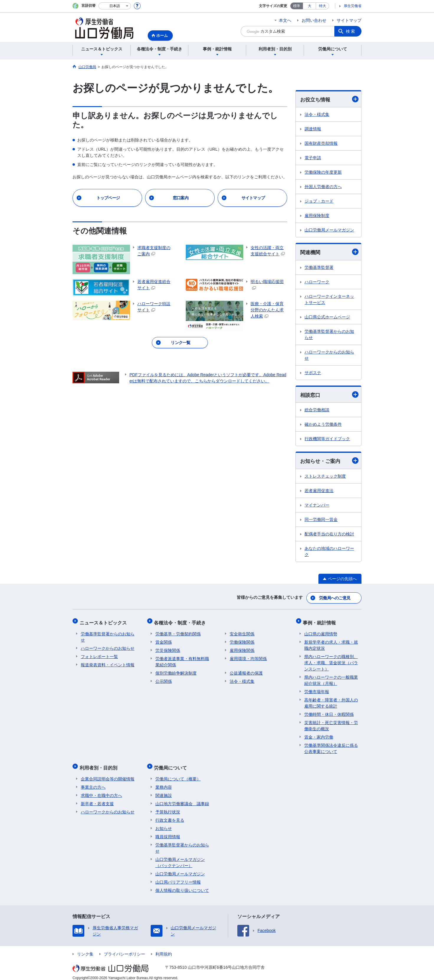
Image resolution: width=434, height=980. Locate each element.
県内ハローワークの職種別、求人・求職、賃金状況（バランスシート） (331, 660)
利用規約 (164, 948)
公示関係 (164, 678)
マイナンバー (317, 506)
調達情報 (313, 129)
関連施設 (164, 790)
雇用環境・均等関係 (248, 656)
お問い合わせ (314, 20)
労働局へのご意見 (335, 598)
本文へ (285, 20)
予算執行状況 (168, 806)
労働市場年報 (317, 689)
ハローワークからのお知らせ (329, 356)
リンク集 (85, 948)
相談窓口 (329, 395)
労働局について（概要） (178, 773)
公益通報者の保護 (246, 670)
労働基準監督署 (319, 268)
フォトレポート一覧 (99, 654)
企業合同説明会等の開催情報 (108, 773)
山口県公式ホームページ (327, 318)
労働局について (172, 763)
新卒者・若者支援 (97, 798)
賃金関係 (164, 639)
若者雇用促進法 (319, 491)
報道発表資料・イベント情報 (108, 662)
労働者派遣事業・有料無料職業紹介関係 (182, 659)
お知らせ (164, 823)
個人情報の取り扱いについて (182, 885)
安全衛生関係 (242, 631)
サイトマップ (349, 20)
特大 (323, 6)
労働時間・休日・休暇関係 (329, 711)
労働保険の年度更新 (323, 172)
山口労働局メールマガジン (329, 230)
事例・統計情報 (321, 621)
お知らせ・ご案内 (329, 462)
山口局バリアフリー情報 (178, 877)
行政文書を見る (170, 815)
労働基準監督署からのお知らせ (329, 335)
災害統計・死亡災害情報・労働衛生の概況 (331, 723)
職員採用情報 (168, 831)
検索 (351, 31)
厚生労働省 (353, 6)
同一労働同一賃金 (321, 520)
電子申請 (313, 158)
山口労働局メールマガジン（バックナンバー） (180, 857)
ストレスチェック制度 (325, 477)
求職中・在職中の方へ (101, 790)
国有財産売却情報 (321, 144)
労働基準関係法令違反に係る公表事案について (331, 745)
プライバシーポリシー (124, 948)
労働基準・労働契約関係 (178, 631)
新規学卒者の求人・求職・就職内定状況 (331, 642)
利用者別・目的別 (100, 763)
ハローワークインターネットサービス (329, 300)
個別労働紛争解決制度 (176, 670)
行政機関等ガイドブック (327, 440)
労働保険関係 (242, 639)
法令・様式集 (317, 115)
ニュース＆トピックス (104, 621)
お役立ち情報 (329, 99)
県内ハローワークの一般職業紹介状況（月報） (331, 677)
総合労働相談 (317, 411)
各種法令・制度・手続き (181, 621)
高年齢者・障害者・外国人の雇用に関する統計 (331, 700)
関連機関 (329, 252)
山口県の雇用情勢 (321, 631)
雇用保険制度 (317, 216)
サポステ (313, 373)
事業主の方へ (93, 782)
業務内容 (164, 782)
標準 (297, 6)
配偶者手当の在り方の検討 (329, 535)
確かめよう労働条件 (323, 425)
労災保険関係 (168, 647)
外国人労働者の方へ (323, 187)
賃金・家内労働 (319, 734)
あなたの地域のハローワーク (329, 552)
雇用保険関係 (242, 647)
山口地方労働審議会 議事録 (182, 798)
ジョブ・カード (319, 201)
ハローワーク (317, 282)
